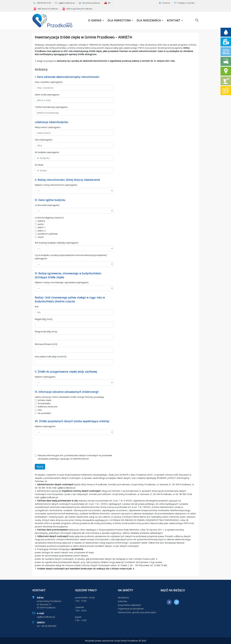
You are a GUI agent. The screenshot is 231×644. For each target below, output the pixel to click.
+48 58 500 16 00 (42, 3)
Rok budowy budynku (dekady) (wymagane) (57, 243)
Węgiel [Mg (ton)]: (44, 319)
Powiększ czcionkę (184, 3)
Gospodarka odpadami (129, 605)
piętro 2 (42, 231)
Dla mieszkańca (149, 20)
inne (40, 410)
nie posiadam (44, 413)
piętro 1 (42, 227)
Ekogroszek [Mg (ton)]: (46, 332)
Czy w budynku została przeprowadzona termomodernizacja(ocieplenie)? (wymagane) (71, 257)
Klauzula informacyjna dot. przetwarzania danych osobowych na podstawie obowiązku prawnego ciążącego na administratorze (75, 457)
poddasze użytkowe (48, 234)
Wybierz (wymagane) (45, 377)
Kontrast (165, 3)
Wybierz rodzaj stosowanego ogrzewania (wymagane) (62, 282)
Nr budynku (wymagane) (47, 152)
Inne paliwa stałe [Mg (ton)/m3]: (51, 357)
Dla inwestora (119, 20)
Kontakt (174, 20)
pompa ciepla (45, 400)
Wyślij (40, 467)
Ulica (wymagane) (44, 140)
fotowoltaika (44, 403)
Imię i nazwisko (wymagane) (49, 82)
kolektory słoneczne (48, 407)
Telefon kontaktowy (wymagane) (51, 107)
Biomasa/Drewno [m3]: (46, 344)
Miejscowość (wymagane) (48, 127)
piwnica (41, 221)
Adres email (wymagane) (47, 95)
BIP (107, 3)
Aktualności (123, 597)
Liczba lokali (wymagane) (47, 205)
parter (41, 224)
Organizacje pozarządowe (131, 609)
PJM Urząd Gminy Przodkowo (77, 9)
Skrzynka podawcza (89, 3)
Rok (37, 306)
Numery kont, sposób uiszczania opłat (137, 612)
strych (41, 237)
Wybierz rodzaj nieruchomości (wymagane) (56, 185)
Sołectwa (122, 601)
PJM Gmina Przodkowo (46, 9)
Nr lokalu (39, 165)
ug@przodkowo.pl (65, 3)
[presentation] (58, 444)
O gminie (95, 20)
